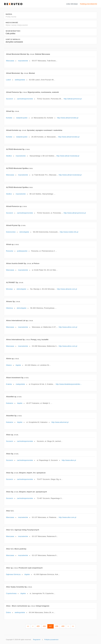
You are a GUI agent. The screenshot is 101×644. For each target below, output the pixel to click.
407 (50, 626)
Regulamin (37, 640)
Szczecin (10, 99)
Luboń (8, 80)
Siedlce (9, 156)
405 (38, 626)
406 (44, 626)
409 (63, 626)
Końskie (9, 118)
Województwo (13, 31)
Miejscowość (12, 23)
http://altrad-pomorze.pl (73, 99)
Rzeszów (10, 251)
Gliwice (9, 365)
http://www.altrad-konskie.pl (68, 118)
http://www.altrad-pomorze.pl (75, 213)
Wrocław (9, 289)
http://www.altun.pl (69, 460)
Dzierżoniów (11, 232)
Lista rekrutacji (72, 4)
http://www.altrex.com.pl (68, 327)
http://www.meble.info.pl (69, 232)
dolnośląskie (24, 232)
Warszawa (10, 61)
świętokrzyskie (22, 118)
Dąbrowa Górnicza (13, 574)
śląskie (18, 365)
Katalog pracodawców (89, 4)
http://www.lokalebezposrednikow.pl (69, 384)
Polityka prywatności (51, 640)
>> (73, 626)
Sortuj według (13, 39)
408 (57, 626)
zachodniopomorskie (25, 99)
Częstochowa (11, 593)
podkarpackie (22, 251)
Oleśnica (9, 308)
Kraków (9, 384)
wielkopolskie (20, 80)
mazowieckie (23, 61)
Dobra (8, 612)
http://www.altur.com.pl (67, 517)
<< (28, 626)
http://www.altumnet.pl (60, 422)
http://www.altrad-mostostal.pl (68, 156)
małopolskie (20, 384)
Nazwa (9, 14)
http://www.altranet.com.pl (67, 289)
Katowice (10, 403)
